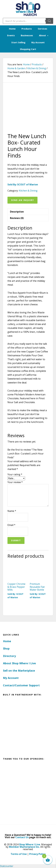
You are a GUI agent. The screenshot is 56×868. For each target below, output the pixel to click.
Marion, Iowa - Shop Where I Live (28, 9)
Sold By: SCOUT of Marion (23, 184)
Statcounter (7, 866)
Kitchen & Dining (37, 68)
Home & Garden (16, 68)
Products (37, 64)
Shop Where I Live (30, 844)
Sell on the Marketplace (19, 671)
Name (12, 511)
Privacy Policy (37, 854)
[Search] (49, 21)
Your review (15, 482)
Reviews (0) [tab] (17, 218)
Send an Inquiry (22, 200)
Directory (9, 656)
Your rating (15, 474)
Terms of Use (19, 854)
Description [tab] (17, 212)
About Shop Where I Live (19, 663)
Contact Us (22, 837)
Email (11, 525)
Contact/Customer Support (21, 685)
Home (7, 641)
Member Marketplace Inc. (24, 847)
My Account (11, 678)
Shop (6, 648)
